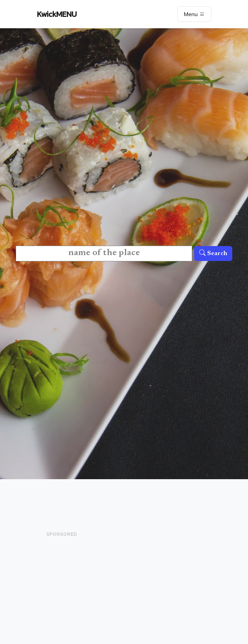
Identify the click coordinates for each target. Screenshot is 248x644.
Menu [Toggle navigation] (194, 14)
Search (213, 254)
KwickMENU (57, 14)
